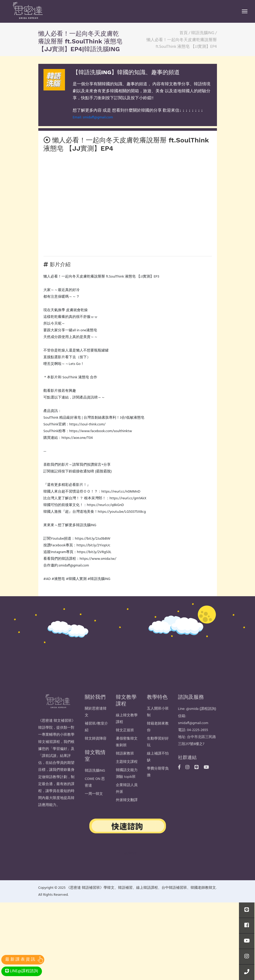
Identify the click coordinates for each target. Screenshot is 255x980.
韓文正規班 (125, 742)
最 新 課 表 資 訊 (20, 960)
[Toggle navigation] (245, 11)
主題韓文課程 (127, 774)
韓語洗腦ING (95, 783)
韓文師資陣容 (96, 751)
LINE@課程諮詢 (22, 971)
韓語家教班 (125, 766)
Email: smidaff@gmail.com (93, 117)
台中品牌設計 (128, 853)
